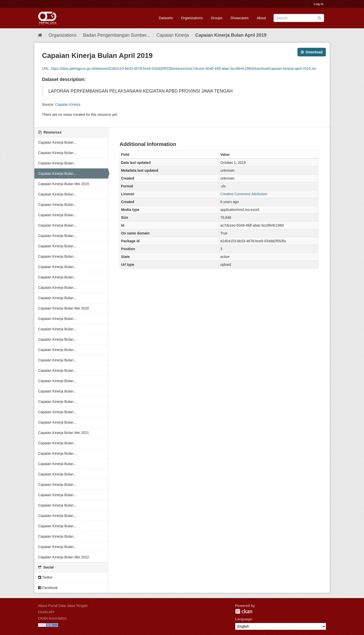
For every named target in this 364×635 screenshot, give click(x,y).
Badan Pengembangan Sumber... (117, 35)
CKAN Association (52, 618)
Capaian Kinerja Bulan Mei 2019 (64, 184)
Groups (217, 18)
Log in (319, 4)
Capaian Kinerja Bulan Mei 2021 (64, 433)
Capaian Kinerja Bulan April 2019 (231, 35)
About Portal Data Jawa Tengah (63, 606)
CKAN (244, 611)
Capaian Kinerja (173, 35)
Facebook (48, 588)
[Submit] (319, 18)
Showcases (240, 18)
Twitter (45, 577)
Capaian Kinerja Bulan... (57, 142)
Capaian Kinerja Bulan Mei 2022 (64, 557)
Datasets (166, 18)
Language (243, 619)
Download (312, 52)
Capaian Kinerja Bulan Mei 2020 (64, 308)
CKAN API (46, 612)
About (261, 18)
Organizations (192, 18)
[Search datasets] (299, 18)
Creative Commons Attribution (244, 194)
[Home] (40, 35)
